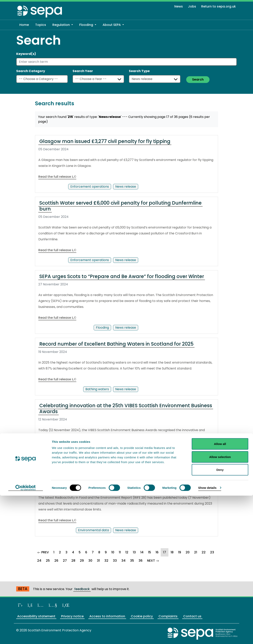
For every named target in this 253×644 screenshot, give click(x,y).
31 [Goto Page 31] (98, 561)
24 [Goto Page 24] (39, 561)
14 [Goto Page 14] (142, 552)
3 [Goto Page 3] (66, 552)
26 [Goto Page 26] (56, 561)
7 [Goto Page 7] (93, 552)
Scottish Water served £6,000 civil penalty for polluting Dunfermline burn (120, 206)
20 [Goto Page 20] (188, 552)
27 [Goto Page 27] (65, 561)
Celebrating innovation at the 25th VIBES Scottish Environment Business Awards (126, 408)
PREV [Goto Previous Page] (44, 552)
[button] (63, 25)
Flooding (102, 328)
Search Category (31, 71)
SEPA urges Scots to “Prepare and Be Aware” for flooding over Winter (122, 276)
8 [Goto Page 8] (99, 552)
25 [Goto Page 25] (48, 561)
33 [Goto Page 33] (115, 561)
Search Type (139, 71)
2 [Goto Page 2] (60, 552)
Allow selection (220, 605)
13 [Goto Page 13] (134, 552)
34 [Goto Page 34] (123, 561)
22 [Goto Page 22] (204, 552)
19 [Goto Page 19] (180, 552)
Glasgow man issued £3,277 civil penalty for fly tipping (105, 141)
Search (198, 79)
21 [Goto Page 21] (196, 552)
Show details (207, 636)
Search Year (83, 71)
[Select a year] (98, 79)
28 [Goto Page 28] (73, 561)
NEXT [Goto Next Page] (154, 560)
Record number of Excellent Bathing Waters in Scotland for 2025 (116, 344)
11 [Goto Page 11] (120, 552)
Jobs (192, 6)
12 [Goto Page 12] (127, 552)
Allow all (220, 592)
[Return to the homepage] (40, 11)
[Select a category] (42, 79)
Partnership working (93, 457)
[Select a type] (155, 79)
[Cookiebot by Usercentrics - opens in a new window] (26, 636)
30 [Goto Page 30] (90, 561)
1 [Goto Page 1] (54, 552)
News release (126, 187)
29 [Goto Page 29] (82, 561)
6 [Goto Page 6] (86, 552)
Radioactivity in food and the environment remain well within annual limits (122, 476)
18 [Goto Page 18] (172, 552)
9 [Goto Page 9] (106, 552)
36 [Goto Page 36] (141, 561)
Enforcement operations (90, 187)
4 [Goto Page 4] (73, 552)
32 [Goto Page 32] (106, 561)
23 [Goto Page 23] (212, 552)
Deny (220, 618)
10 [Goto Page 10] (113, 552)
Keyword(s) (26, 54)
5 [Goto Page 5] (80, 552)
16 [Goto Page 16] (157, 552)
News (179, 6)
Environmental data (93, 530)
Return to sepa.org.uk (219, 6)
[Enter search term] (126, 62)
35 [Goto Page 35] (132, 561)
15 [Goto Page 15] (150, 552)
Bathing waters (97, 389)
